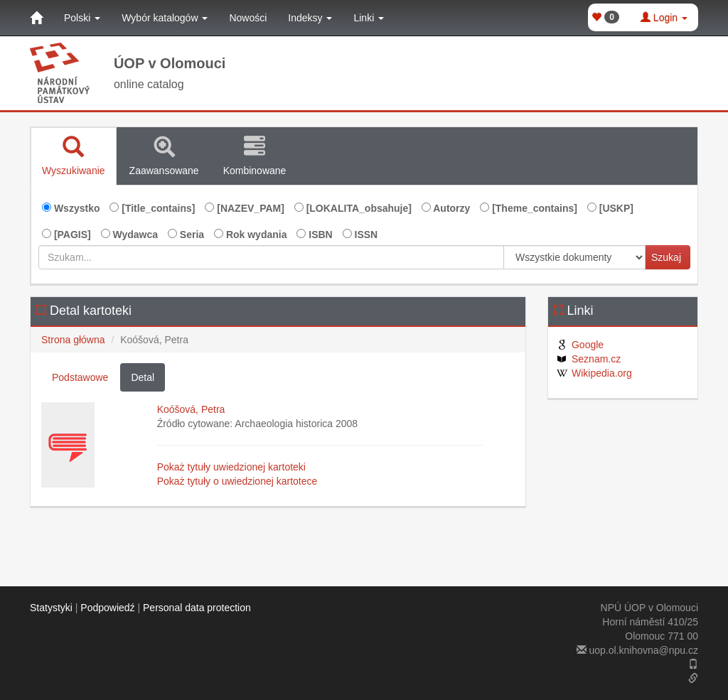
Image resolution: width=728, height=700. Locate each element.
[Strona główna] (36, 18)
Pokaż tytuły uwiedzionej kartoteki (231, 467)
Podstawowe (80, 377)
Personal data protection (197, 608)
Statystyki (51, 608)
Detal (143, 377)
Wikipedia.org (594, 373)
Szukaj (666, 257)
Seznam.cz (588, 359)
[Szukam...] (271, 257)
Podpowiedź (107, 608)
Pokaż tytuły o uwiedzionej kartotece (237, 481)
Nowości (248, 18)
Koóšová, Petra (191, 409)
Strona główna (73, 340)
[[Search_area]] (574, 257)
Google (580, 345)
